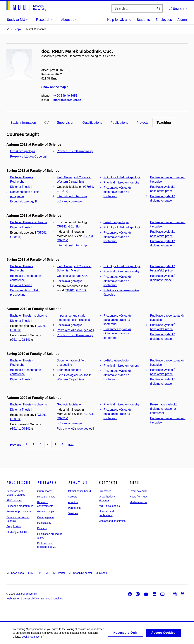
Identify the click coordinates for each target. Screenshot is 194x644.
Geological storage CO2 (73, 276)
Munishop (101, 573)
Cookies (58, 599)
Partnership (75, 508)
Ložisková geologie (23, 151)
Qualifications (92, 123)
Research (47, 483)
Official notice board (79, 491)
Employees (164, 20)
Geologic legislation (70, 404)
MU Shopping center (80, 573)
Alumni (182, 20)
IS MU (32, 573)
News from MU (138, 497)
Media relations (138, 502)
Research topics (47, 511)
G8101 (70, 290)
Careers (73, 497)
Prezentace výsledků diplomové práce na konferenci (117, 192)
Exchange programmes (20, 506)
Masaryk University (26, 594)
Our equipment (46, 517)
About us (78, 483)
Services (73, 513)
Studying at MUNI (17, 532)
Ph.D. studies (14, 500)
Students (143, 20)
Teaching (164, 123)
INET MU (44, 573)
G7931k (62, 191)
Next (73, 445)
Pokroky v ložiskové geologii (29, 157)
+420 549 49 (65, 96)
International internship (72, 196)
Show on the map (55, 87)
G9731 (89, 236)
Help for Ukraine (119, 20)
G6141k (73, 226)
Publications (119, 123)
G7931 (89, 187)
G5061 (42, 233)
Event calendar (138, 491)
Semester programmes (20, 511)
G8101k (81, 290)
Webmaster (13, 599)
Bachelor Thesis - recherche (29, 222)
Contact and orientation (112, 521)
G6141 (62, 226)
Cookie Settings (33, 640)
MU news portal (15, 573)
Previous (14, 445)
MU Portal (59, 573)
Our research (45, 491)
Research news (46, 497)
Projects (142, 123)
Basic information (23, 123)
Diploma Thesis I (21, 187)
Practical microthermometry (75, 151)
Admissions (18, 483)
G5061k (15, 237)
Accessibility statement (37, 599)
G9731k (62, 240)
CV (46, 123)
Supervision (66, 123)
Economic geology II (23, 201)
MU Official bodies (109, 506)
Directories (105, 491)
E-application (14, 526)
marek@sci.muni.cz (67, 100)
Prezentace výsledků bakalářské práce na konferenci (117, 320)
